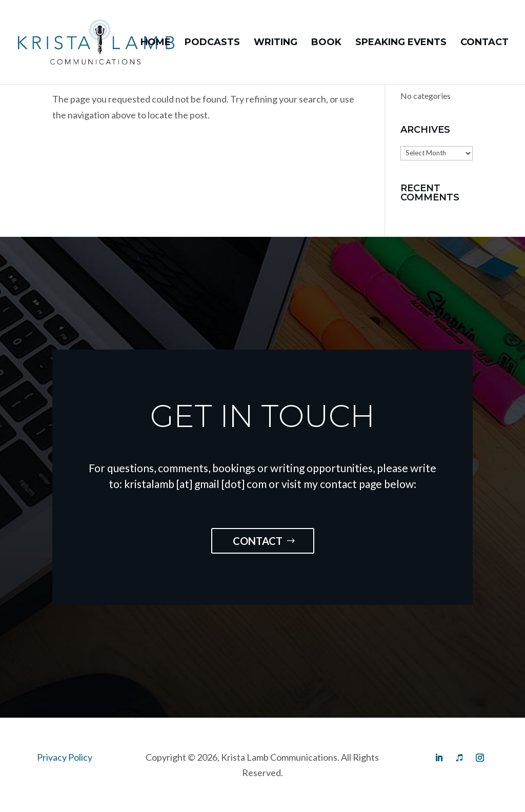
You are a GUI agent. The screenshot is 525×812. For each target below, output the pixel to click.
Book (326, 43)
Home (156, 43)
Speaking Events (401, 43)
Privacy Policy (65, 757)
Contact (484, 43)
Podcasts (212, 43)
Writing (276, 43)
